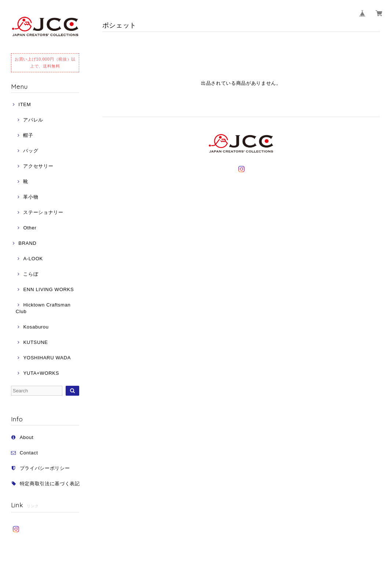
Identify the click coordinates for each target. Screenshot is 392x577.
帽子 (28, 135)
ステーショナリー (43, 212)
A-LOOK (33, 259)
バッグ (31, 151)
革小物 (31, 197)
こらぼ (31, 274)
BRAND (27, 243)
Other (30, 228)
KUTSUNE (35, 342)
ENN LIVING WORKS (48, 289)
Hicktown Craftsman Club (43, 308)
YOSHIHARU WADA (47, 358)
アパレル (33, 120)
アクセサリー (38, 166)
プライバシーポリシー (45, 468)
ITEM (25, 104)
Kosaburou (36, 327)
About (27, 437)
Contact (29, 453)
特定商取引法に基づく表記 (50, 484)
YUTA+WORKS (41, 373)
